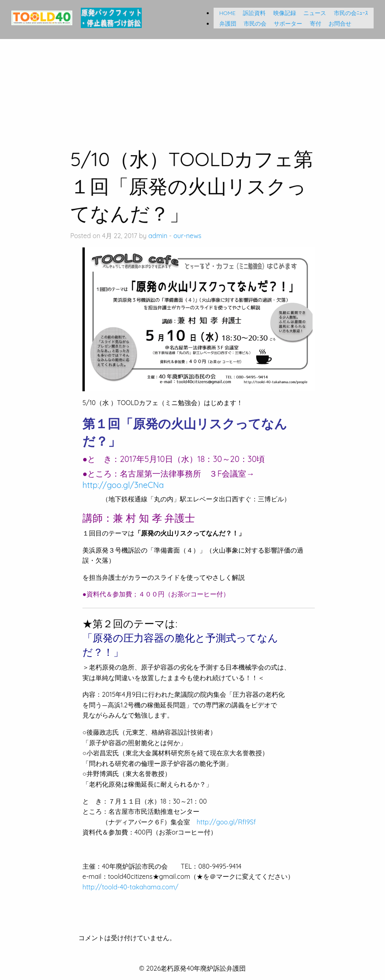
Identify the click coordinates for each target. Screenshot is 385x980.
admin (158, 236)
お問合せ (337, 24)
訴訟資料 (251, 13)
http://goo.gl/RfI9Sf (226, 822)
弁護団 (225, 24)
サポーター (285, 24)
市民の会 (252, 24)
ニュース (312, 13)
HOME (225, 13)
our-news (187, 236)
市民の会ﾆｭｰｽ (351, 13)
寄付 (313, 24)
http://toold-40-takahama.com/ (130, 887)
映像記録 (282, 13)
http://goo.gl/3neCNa (123, 485)
